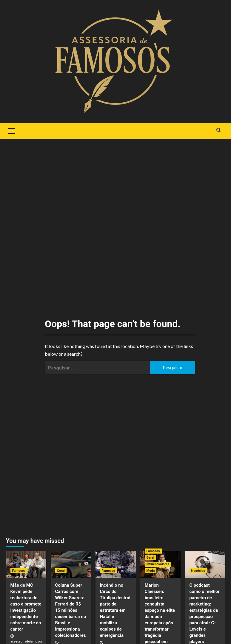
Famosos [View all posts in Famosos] (19, 571)
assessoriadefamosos (27, 641)
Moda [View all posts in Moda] (151, 571)
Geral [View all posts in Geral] (61, 571)
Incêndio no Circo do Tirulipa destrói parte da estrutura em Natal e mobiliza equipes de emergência (115, 610)
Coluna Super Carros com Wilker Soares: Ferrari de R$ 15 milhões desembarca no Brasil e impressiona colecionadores (71, 610)
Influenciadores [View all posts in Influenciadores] (158, 564)
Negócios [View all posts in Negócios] (198, 571)
